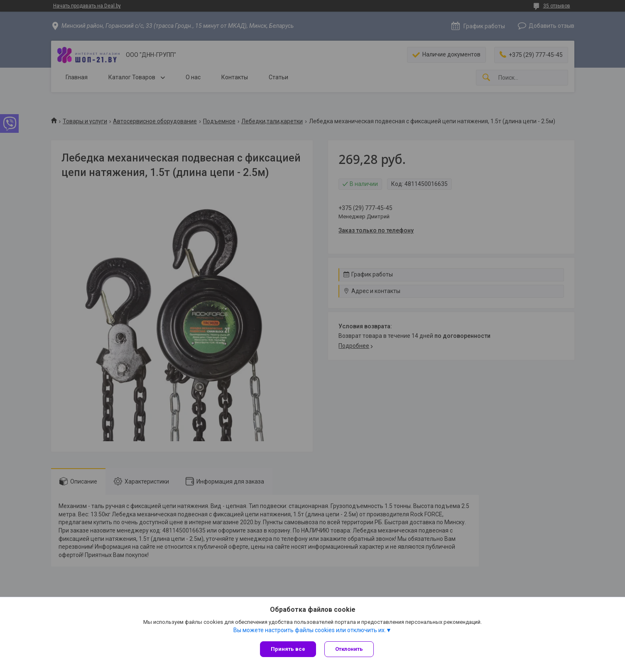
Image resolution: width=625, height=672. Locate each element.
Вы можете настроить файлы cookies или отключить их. (310, 630)
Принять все (288, 649)
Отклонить (349, 649)
